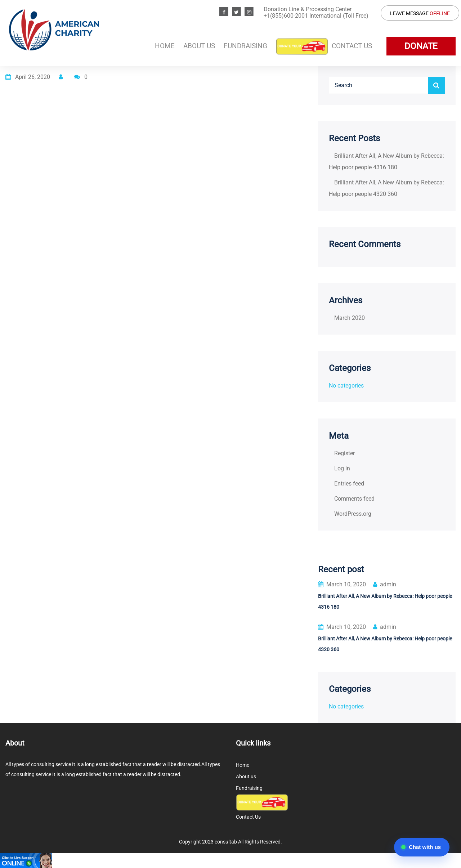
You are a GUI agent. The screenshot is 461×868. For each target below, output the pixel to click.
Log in (342, 468)
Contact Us (352, 46)
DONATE (421, 46)
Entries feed (349, 484)
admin (385, 584)
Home (165, 46)
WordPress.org (353, 514)
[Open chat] (422, 847)
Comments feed (354, 499)
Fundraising (245, 46)
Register (344, 453)
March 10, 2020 (342, 584)
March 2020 (350, 318)
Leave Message (420, 13)
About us (199, 46)
